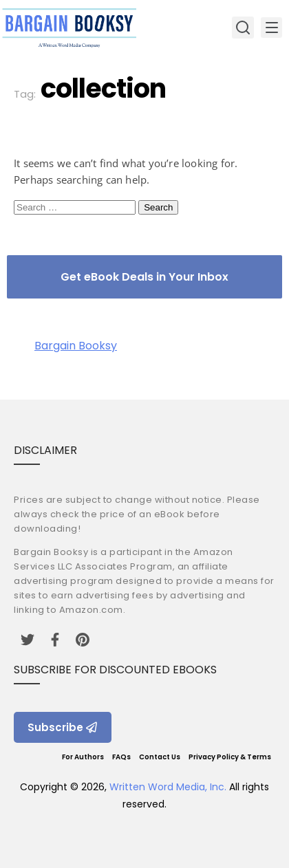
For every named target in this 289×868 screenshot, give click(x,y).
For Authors (83, 757)
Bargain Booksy (76, 346)
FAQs (121, 757)
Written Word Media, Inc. (168, 787)
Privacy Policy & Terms (230, 757)
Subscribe (63, 727)
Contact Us (160, 757)
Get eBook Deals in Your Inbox (144, 277)
